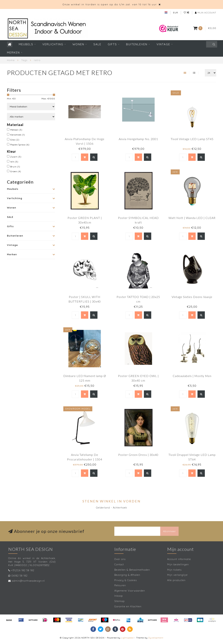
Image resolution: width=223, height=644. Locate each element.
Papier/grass (20, 145)
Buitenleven (137, 44)
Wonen (78, 44)
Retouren (120, 585)
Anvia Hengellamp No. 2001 (138, 139)
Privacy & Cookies (126, 580)
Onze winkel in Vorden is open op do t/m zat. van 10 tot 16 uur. (110, 4)
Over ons (120, 559)
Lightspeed (127, 638)
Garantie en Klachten (128, 606)
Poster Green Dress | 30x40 (138, 455)
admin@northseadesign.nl (28, 581)
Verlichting (53, 44)
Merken (13, 53)
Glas (15, 140)
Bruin (15, 167)
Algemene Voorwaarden (130, 591)
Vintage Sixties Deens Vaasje (192, 297)
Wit (14, 162)
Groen (16, 171)
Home (11, 60)
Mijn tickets (174, 570)
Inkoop (119, 596)
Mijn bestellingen (178, 564)
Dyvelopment (156, 638)
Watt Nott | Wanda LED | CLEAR (192, 218)
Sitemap (119, 601)
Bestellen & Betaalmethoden (132, 570)
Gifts (112, 44)
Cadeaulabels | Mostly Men (192, 376)
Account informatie (179, 559)
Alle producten (176, 580)
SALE (97, 44)
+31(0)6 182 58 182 (23, 570)
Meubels (26, 44)
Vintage (163, 44)
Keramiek (18, 135)
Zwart (16, 157)
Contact (119, 564)
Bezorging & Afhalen (127, 575)
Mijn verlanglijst (177, 575)
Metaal (16, 130)
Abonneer (169, 531)
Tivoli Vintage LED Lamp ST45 (192, 139)
